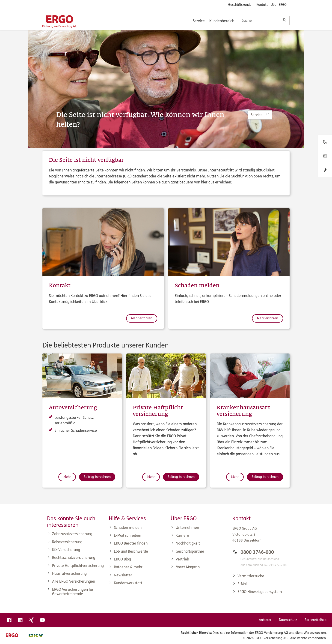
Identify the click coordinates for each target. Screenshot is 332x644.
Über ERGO (279, 5)
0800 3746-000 (257, 552)
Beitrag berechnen (97, 477)
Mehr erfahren (142, 318)
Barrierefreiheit (316, 620)
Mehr (67, 477)
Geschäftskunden (241, 5)
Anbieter (265, 620)
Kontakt (262, 5)
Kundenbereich (222, 21)
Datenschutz (288, 620)
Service (199, 21)
